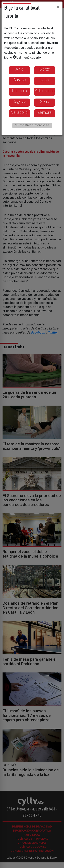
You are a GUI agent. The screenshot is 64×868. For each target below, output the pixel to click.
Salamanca (45, 91)
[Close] (58, 7)
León (45, 80)
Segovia (20, 102)
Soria (45, 102)
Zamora (45, 112)
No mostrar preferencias (32, 125)
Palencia (20, 91)
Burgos (20, 80)
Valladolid (19, 112)
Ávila (20, 69)
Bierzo (45, 69)
